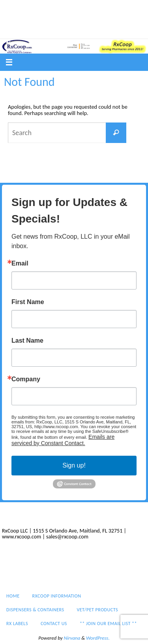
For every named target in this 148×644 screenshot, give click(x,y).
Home (14, 10)
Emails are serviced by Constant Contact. (63, 440)
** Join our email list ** (103, 31)
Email (20, 264)
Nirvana (72, 638)
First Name (28, 302)
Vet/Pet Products (95, 20)
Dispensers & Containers (36, 20)
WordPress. (98, 638)
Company (26, 379)
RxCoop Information (54, 10)
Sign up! (74, 465)
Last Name (27, 341)
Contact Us (52, 31)
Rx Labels (18, 31)
